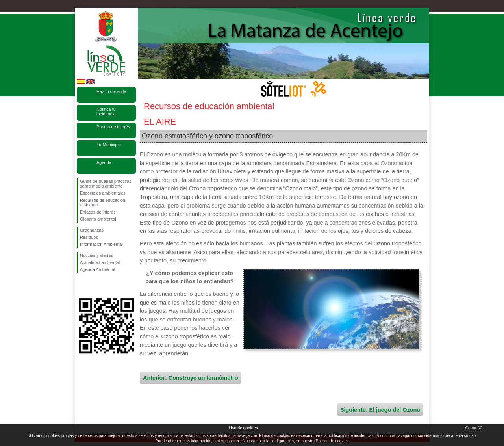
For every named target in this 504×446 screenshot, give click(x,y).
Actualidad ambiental (100, 262)
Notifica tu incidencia (106, 111)
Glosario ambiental (98, 219)
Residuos (89, 237)
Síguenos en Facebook (82, 286)
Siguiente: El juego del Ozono (380, 410)
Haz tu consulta (111, 91)
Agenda (104, 162)
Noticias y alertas (96, 255)
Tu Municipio (109, 145)
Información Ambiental (101, 244)
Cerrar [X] (474, 428)
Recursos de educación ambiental (103, 203)
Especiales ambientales (103, 193)
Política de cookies (332, 441)
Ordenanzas (92, 230)
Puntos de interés (113, 127)
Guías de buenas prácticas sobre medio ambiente (106, 184)
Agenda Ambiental (97, 269)
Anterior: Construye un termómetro (190, 378)
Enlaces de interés (98, 212)
